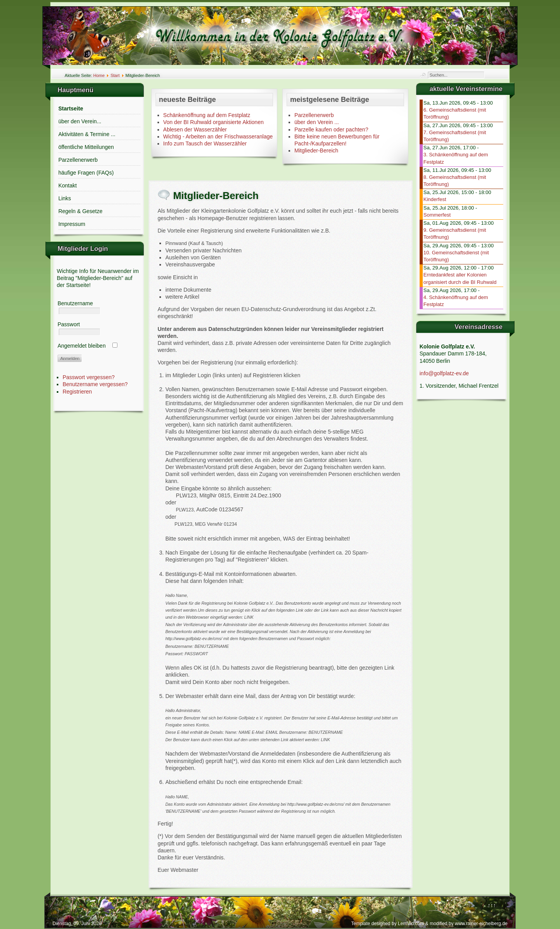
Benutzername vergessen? (95, 384)
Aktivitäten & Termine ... (87, 134)
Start (115, 75)
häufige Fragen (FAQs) (86, 173)
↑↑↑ (492, 905)
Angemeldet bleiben (82, 346)
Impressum (72, 224)
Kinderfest (435, 199)
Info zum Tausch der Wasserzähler (205, 143)
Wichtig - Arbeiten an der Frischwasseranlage (218, 136)
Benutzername (75, 303)
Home (99, 75)
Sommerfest (437, 215)
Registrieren (77, 392)
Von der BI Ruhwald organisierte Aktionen (213, 122)
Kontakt (67, 185)
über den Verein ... (317, 122)
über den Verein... (80, 121)
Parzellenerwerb (78, 160)
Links (65, 198)
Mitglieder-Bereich (316, 150)
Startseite (71, 108)
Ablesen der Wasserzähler (195, 129)
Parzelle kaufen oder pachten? (331, 129)
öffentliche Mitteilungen (86, 147)
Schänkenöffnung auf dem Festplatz (207, 115)
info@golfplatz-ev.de (444, 373)
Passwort (69, 324)
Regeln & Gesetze (80, 211)
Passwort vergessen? (89, 377)
